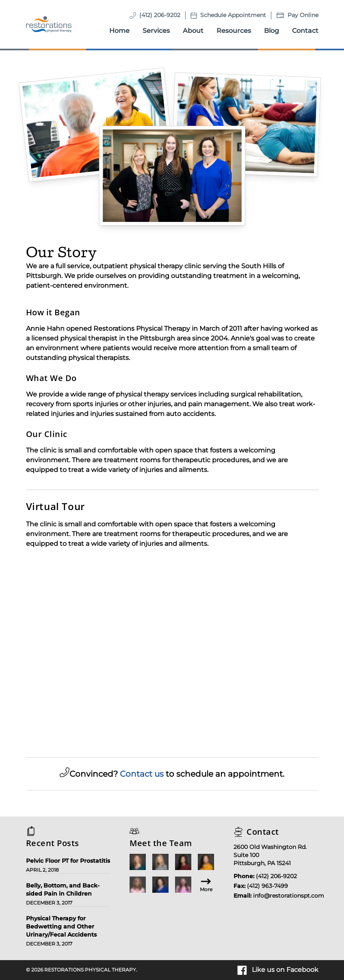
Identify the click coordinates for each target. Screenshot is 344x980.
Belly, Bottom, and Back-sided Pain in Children (63, 890)
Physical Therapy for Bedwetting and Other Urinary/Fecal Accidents (61, 926)
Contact (305, 31)
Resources (234, 31)
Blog (272, 31)
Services (156, 31)
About (193, 31)
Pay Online (303, 15)
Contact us (142, 774)
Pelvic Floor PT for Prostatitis (68, 861)
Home (119, 31)
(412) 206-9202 (160, 15)
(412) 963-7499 (267, 886)
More (206, 884)
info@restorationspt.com (289, 896)
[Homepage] (49, 24)
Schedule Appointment (233, 15)
